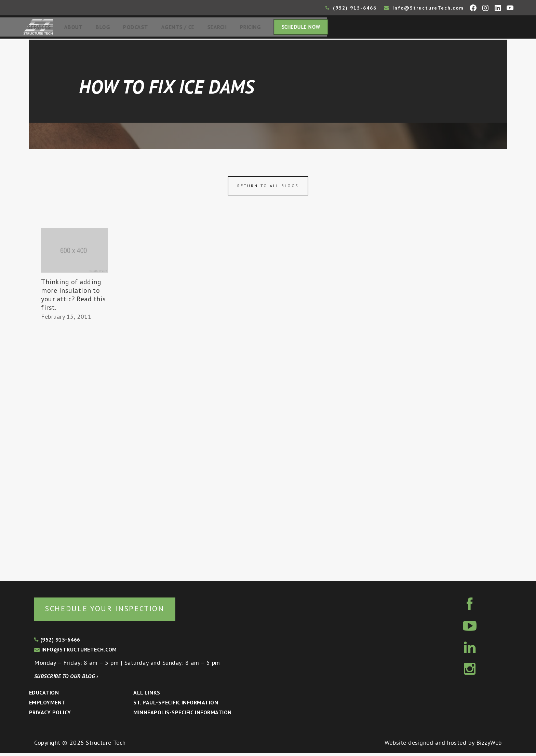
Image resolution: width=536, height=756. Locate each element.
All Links (147, 695)
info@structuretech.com (76, 652)
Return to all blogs (268, 188)
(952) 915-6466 (351, 8)
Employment (47, 705)
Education (44, 695)
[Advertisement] (75, 450)
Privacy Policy (50, 715)
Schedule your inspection (115, 611)
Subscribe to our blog (66, 679)
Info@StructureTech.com (424, 8)
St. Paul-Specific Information (176, 705)
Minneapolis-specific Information (182, 715)
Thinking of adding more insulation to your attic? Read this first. (73, 297)
